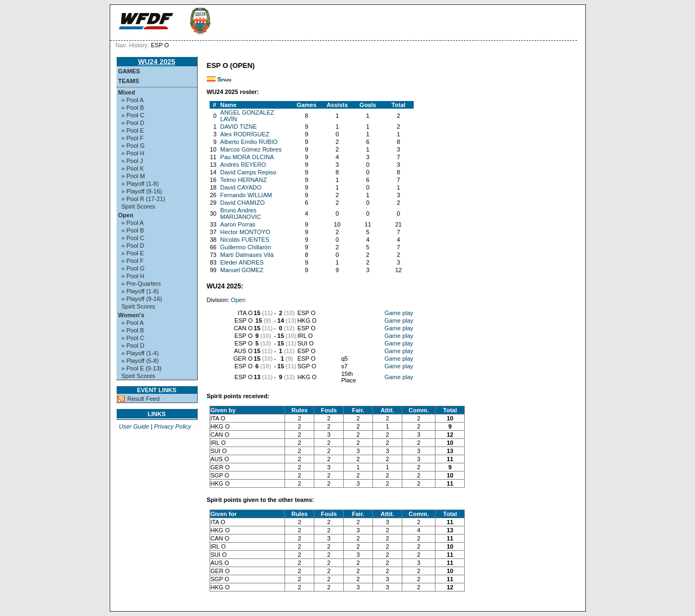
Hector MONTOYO (245, 232)
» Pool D (133, 123)
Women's (131, 315)
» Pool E (133, 130)
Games (129, 71)
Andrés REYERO (243, 165)
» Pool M (133, 176)
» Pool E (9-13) (142, 368)
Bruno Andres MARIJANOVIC (241, 213)
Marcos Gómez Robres (251, 149)
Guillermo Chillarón (246, 247)
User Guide (134, 426)
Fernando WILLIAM (246, 195)
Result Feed (144, 399)
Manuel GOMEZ (242, 270)
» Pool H (133, 153)
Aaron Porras (238, 224)
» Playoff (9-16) (142, 191)
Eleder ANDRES (242, 262)
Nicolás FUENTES (245, 240)
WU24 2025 (157, 62)
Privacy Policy (173, 426)
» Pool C (133, 115)
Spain (224, 79)
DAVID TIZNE (239, 127)
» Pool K (133, 168)
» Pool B (133, 108)
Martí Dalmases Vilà (247, 255)
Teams (129, 81)
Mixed (127, 92)
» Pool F (133, 138)
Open (126, 215)
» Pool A (133, 100)
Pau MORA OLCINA (247, 157)
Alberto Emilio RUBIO (249, 142)
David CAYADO (241, 187)
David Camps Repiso (248, 172)
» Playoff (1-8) (140, 184)
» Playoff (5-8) (140, 361)
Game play (399, 313)
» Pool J (132, 161)
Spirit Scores (138, 206)
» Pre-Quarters (141, 284)
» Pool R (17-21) (144, 199)
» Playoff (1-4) (140, 353)
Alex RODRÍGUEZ (245, 134)
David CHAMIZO (243, 203)
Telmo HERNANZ (244, 180)
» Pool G (133, 146)
